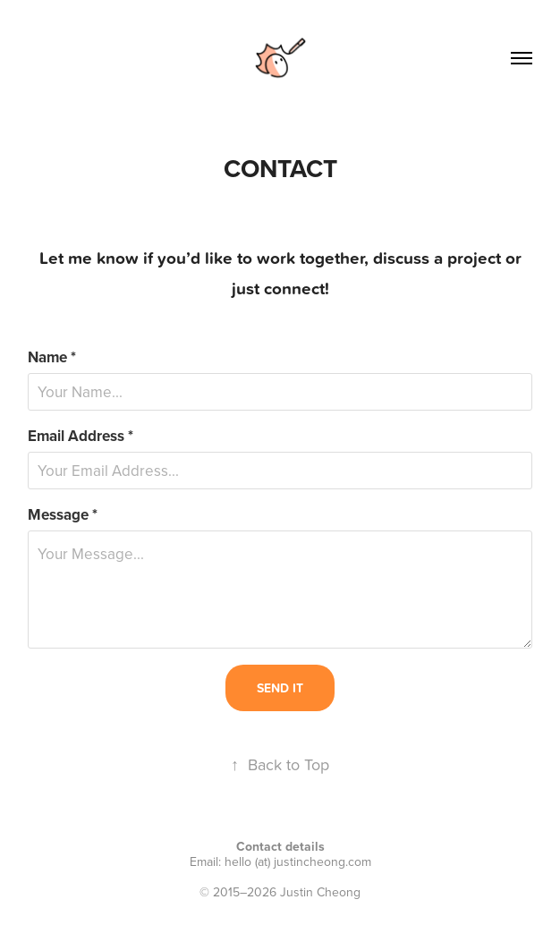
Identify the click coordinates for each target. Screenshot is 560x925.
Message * (63, 514)
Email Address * (81, 436)
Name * (52, 357)
